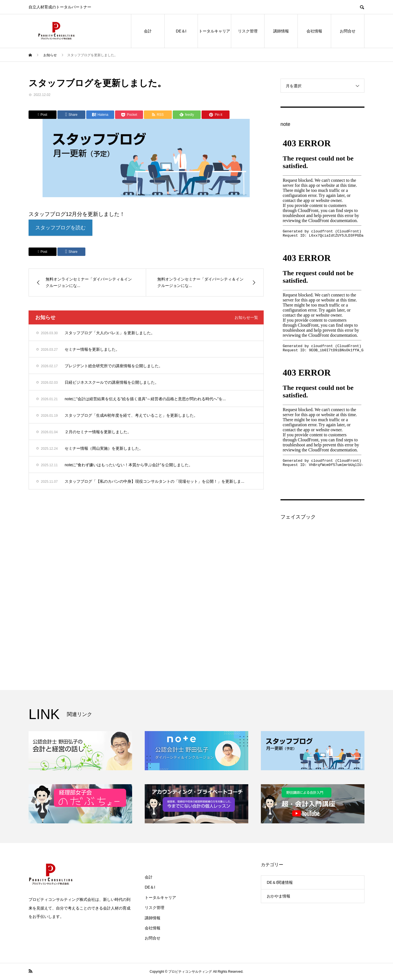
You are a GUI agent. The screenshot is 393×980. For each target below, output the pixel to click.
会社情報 (314, 31)
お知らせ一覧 (246, 318)
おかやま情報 (279, 896)
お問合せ (348, 31)
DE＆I (181, 31)
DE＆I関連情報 (280, 882)
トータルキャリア (214, 31)
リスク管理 (248, 31)
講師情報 (281, 31)
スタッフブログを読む (62, 228)
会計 (148, 31)
